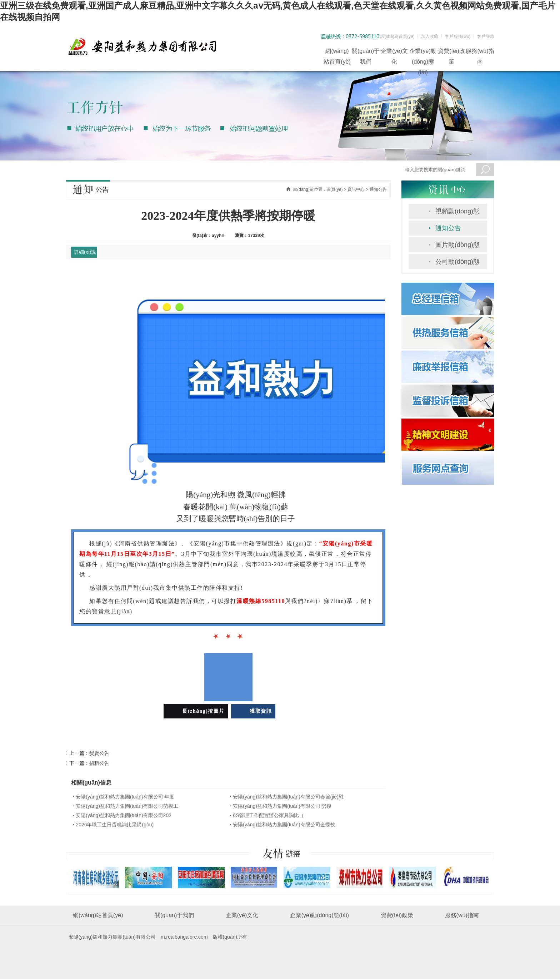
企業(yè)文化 (394, 52)
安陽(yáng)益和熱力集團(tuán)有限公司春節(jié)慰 (288, 797)
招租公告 (99, 763)
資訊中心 (356, 189)
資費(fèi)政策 (451, 52)
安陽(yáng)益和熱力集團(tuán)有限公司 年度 (125, 797)
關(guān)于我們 (366, 52)
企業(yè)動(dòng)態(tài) (423, 52)
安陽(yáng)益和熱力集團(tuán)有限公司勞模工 (127, 806)
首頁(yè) (335, 189)
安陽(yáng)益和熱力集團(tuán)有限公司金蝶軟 (284, 825)
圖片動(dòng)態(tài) (457, 247)
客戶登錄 (486, 36)
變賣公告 (99, 753)
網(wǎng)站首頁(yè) (337, 52)
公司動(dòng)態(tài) (457, 264)
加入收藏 (430, 36)
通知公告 (448, 228)
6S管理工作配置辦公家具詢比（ (268, 815)
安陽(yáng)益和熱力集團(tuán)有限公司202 (124, 815)
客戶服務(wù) (458, 36)
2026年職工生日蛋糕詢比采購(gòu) (115, 825)
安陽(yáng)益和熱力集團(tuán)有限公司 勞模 (282, 806)
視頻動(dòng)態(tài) (457, 213)
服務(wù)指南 (480, 52)
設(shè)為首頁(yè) (397, 36)
